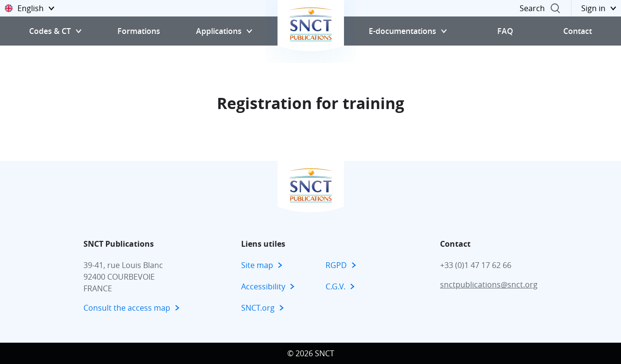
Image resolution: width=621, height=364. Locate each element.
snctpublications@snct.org (489, 285)
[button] (30, 8)
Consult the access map (127, 308)
